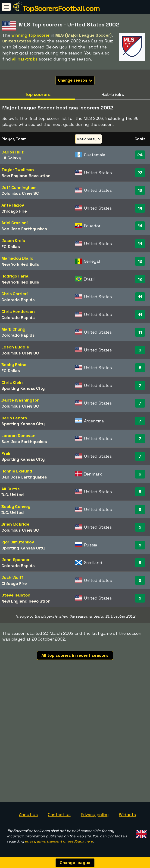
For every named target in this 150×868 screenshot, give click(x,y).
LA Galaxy (11, 158)
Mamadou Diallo (17, 258)
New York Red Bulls (20, 264)
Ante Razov (13, 205)
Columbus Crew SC (20, 193)
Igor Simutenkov (18, 542)
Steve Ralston (16, 595)
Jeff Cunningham (19, 187)
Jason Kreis (13, 241)
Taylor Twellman (18, 170)
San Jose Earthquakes (24, 229)
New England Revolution (26, 176)
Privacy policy (95, 815)
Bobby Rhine (14, 365)
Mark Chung (13, 329)
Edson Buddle (15, 347)
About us (28, 815)
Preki (6, 453)
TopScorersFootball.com (61, 8)
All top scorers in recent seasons (75, 655)
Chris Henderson (18, 311)
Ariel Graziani (15, 223)
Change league (75, 863)
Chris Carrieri (15, 294)
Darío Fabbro (14, 418)
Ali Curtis (11, 489)
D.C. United (13, 495)
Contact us (59, 815)
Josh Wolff (12, 577)
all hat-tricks (25, 59)
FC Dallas (11, 247)
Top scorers (38, 94)
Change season (75, 80)
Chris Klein (12, 382)
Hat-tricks (113, 94)
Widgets (127, 815)
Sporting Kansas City (23, 388)
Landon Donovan (18, 436)
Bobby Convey (16, 506)
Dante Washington (20, 400)
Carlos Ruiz (12, 152)
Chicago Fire (14, 211)
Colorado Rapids (18, 300)
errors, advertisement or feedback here (59, 841)
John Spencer (16, 560)
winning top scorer (30, 35)
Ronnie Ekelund (17, 471)
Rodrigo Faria (15, 276)
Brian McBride (15, 524)
